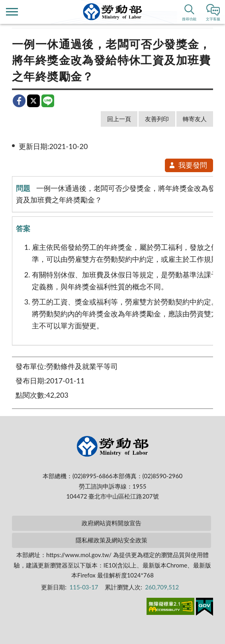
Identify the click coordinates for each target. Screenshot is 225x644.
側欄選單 (12, 12)
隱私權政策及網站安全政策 (112, 540)
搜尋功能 (189, 19)
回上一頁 (119, 119)
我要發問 (188, 165)
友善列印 (157, 119)
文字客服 (213, 19)
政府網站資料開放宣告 (112, 523)
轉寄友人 (195, 119)
